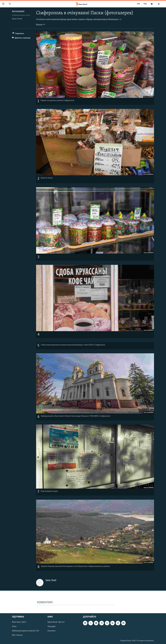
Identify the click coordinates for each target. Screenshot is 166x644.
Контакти (51, 631)
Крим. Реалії (17, 19)
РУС (139, 4)
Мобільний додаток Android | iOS (26, 631)
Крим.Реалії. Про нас (56, 622)
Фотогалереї (18, 12)
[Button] (18, 34)
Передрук (52, 627)
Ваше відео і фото (19, 622)
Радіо (14, 627)
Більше (41, 24)
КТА (145, 4)
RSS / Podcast (17, 635)
